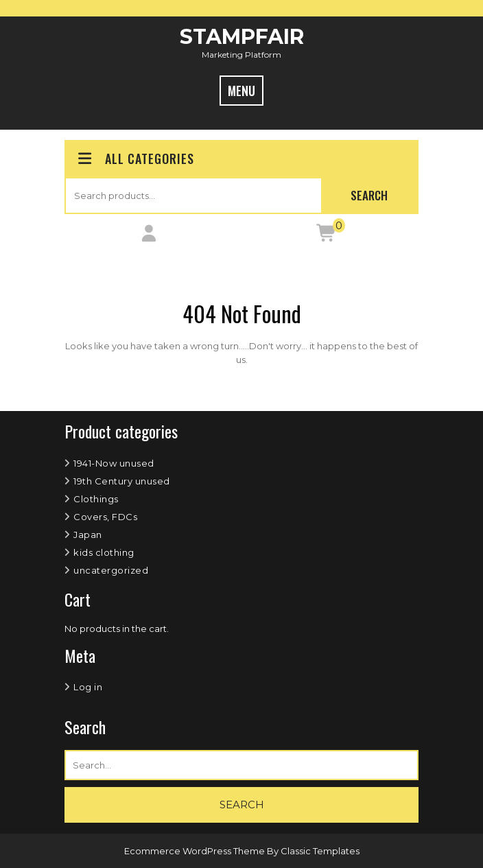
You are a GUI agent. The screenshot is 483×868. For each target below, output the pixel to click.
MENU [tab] (241, 91)
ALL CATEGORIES (135, 159)
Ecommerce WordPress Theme (196, 851)
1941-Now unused (114, 463)
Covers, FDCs (105, 517)
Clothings (96, 499)
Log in (88, 687)
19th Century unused (122, 481)
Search (369, 195)
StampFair (242, 37)
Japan (88, 535)
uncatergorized (111, 570)
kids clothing (104, 552)
